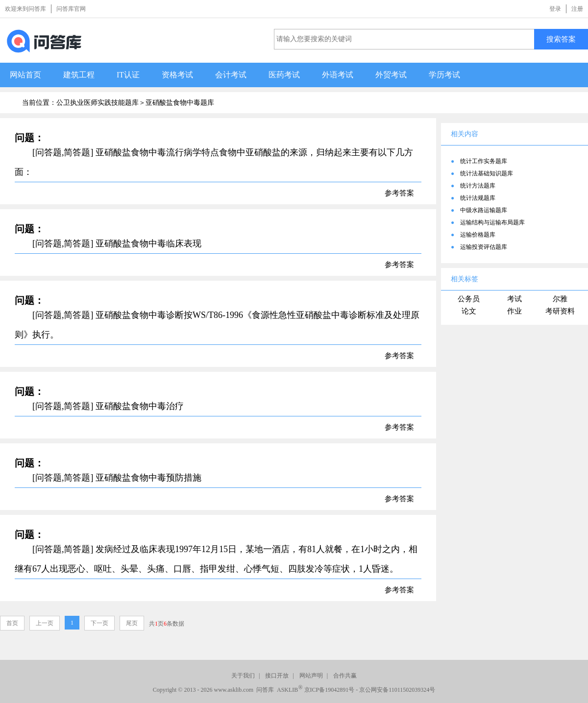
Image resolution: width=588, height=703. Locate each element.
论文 (469, 311)
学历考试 (444, 75)
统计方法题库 (478, 186)
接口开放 (277, 676)
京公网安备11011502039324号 (397, 690)
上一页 (45, 623)
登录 (555, 9)
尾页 (132, 623)
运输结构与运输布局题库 (492, 222)
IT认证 (128, 75)
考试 (514, 299)
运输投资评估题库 (484, 247)
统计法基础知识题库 (487, 173)
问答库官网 (71, 9)
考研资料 (560, 311)
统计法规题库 (478, 198)
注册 (577, 9)
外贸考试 (391, 75)
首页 (12, 623)
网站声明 (311, 676)
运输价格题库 (478, 235)
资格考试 (177, 75)
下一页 (99, 623)
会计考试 (231, 75)
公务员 (469, 299)
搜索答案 (561, 39)
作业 (514, 311)
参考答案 (399, 193)
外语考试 (338, 75)
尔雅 (560, 299)
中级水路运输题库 (484, 210)
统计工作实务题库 (484, 161)
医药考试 (284, 75)
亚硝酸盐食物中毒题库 (180, 103)
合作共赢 (345, 676)
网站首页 (25, 75)
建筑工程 (79, 75)
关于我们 (243, 676)
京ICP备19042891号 (330, 690)
